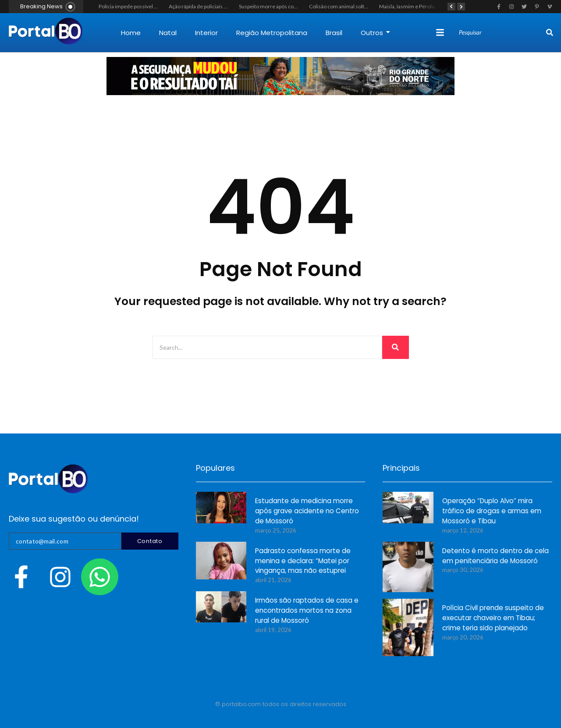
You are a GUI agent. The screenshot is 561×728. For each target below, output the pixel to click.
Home (131, 33)
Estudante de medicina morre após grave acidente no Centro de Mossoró (307, 511)
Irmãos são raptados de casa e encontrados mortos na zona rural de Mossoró (307, 611)
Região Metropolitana (272, 33)
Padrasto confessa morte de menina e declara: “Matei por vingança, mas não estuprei (303, 561)
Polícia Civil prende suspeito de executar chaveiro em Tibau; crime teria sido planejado (493, 618)
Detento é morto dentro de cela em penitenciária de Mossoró (495, 556)
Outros (375, 33)
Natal (168, 33)
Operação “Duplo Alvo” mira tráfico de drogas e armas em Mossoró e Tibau (492, 511)
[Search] (501, 33)
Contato (150, 541)
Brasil (334, 33)
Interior (206, 33)
